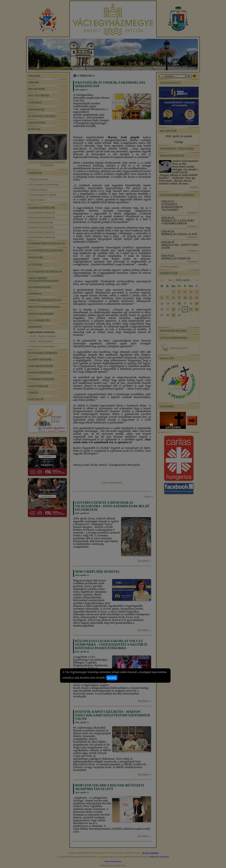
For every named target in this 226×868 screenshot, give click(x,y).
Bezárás (112, 678)
